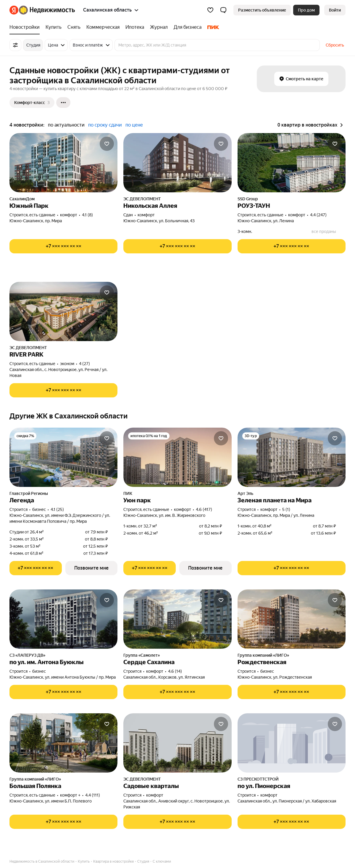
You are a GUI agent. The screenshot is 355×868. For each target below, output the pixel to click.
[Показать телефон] (63, 246)
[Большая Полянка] (63, 743)
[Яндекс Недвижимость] (47, 10)
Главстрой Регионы (29, 493)
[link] (335, 10)
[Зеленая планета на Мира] (292, 457)
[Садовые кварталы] (177, 743)
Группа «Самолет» (142, 655)
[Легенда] (63, 457)
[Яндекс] (14, 10)
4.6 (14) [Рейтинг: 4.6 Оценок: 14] (175, 671)
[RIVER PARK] (63, 311)
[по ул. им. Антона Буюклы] (63, 619)
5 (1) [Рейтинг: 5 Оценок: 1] (286, 509)
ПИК (128, 493)
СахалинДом (22, 199)
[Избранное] (210, 10)
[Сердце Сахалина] (177, 619)
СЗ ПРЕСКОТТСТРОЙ (258, 779)
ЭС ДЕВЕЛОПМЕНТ (142, 199)
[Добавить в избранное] (107, 144)
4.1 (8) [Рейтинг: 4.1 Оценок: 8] (87, 215)
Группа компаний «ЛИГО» (263, 655)
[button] (223, 10)
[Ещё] (63, 103)
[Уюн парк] (177, 457)
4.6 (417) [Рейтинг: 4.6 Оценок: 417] (204, 509)
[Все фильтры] (15, 45)
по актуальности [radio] (66, 125)
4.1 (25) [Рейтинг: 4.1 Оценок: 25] (57, 509)
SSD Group (248, 199)
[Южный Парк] (63, 163)
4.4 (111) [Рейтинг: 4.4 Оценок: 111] (93, 795)
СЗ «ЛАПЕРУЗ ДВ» (27, 655)
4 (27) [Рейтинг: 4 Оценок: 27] (84, 364)
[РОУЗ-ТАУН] (292, 163)
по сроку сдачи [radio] (105, 125)
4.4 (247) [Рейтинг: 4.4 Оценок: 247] (318, 215)
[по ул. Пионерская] (292, 743)
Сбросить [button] (335, 45)
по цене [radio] (134, 125)
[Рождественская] (292, 619)
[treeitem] (26, 27)
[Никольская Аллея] (177, 163)
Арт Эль (245, 493)
